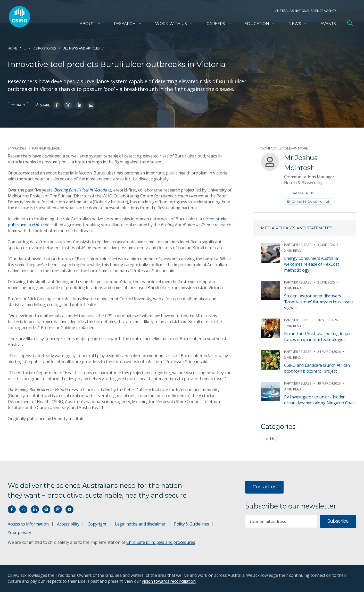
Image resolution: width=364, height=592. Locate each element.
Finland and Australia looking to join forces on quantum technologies (318, 336)
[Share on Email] (91, 105)
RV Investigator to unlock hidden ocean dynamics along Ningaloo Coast (320, 400)
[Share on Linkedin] (80, 105)
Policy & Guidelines (192, 524)
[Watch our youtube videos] (69, 509)
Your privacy (19, 532)
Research (128, 25)
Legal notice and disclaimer (140, 524)
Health (269, 439)
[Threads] (58, 509)
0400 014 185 (300, 193)
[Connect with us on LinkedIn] (35, 509)
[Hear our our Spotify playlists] (46, 509)
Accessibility (68, 524)
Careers (219, 25)
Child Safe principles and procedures (161, 542)
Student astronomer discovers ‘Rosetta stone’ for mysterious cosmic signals (319, 302)
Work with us (174, 25)
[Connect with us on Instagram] (23, 509)
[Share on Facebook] (57, 105)
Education (260, 25)
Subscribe (338, 521)
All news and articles (82, 48)
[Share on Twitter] (68, 105)
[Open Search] (350, 24)
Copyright (97, 524)
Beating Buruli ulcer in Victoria (83, 190)
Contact (18, 105)
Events (328, 25)
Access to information (28, 524)
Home (12, 48)
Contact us (264, 487)
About (90, 25)
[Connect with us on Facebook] (12, 509)
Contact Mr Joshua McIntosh (309, 201)
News (298, 25)
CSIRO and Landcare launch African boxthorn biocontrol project (317, 368)
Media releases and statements (297, 228)
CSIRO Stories (45, 48)
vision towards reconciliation (169, 581)
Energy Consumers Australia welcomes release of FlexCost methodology (312, 264)
